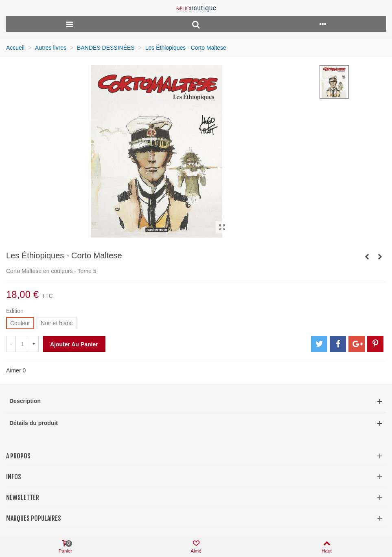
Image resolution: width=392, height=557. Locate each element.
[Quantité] (22, 344)
